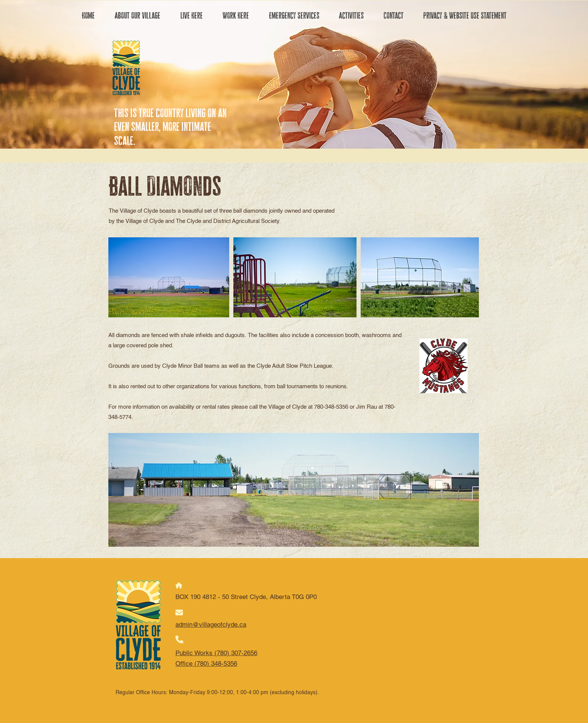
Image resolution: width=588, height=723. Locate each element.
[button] (137, 16)
